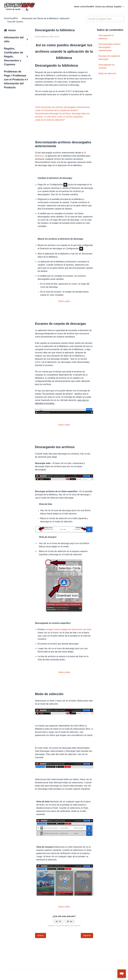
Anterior (41, 935)
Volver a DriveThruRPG (84, 7)
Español (118, 7)
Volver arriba (64, 301)
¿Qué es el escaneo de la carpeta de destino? (57, 110)
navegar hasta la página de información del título (68, 629)
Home (12, 30)
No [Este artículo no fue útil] (71, 921)
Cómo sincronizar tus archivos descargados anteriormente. (63, 107)
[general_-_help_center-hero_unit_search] (105, 19)
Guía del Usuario (15, 22)
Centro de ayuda (13, 9)
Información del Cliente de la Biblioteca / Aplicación (46, 18)
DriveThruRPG (11, 18)
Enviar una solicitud (105, 7)
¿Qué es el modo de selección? (50, 120)
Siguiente (87, 935)
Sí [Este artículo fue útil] (60, 921)
